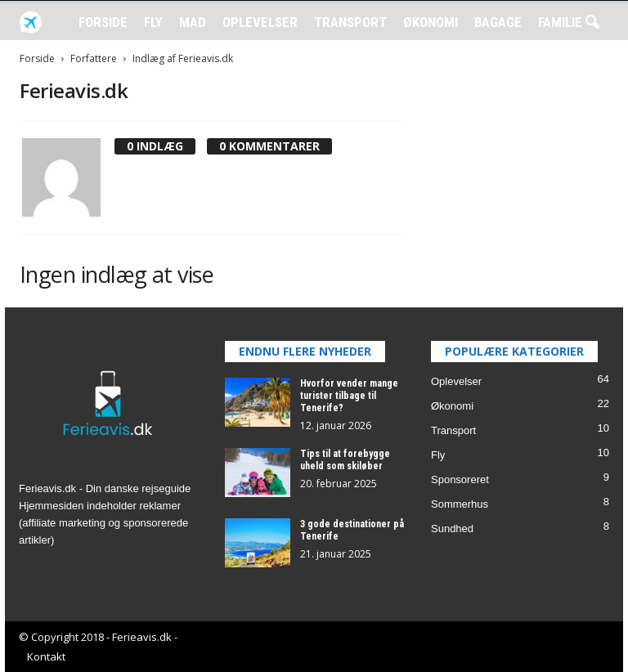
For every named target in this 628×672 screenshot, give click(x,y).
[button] (592, 23)
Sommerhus (460, 504)
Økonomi (431, 22)
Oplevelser (260, 22)
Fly (153, 22)
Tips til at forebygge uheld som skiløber (345, 460)
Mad (193, 22)
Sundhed (452, 529)
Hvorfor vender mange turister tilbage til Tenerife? (349, 396)
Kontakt (46, 656)
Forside (103, 22)
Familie (560, 22)
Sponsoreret (460, 479)
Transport (350, 22)
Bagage (498, 22)
